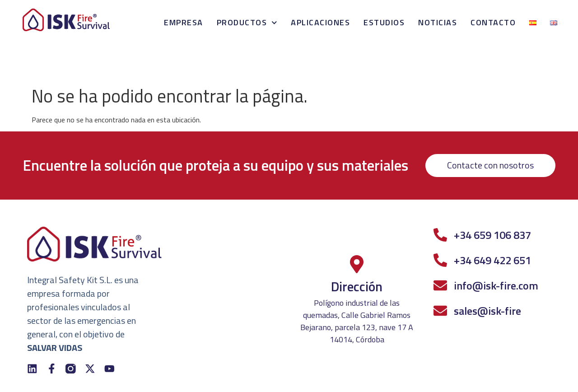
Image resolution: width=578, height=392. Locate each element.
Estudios (384, 22)
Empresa (184, 22)
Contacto (493, 22)
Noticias (438, 22)
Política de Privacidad (44, 378)
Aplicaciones (320, 22)
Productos (247, 23)
